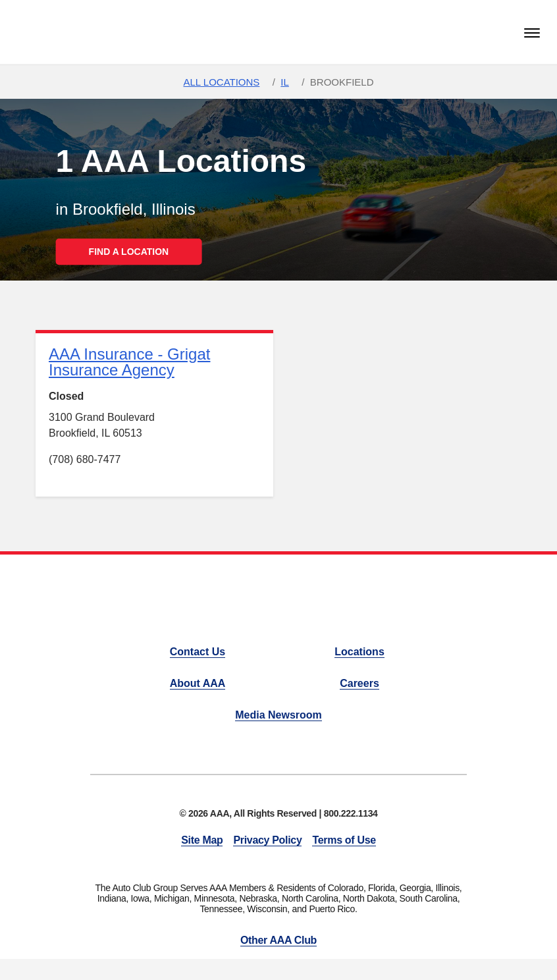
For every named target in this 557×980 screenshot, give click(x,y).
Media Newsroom (278, 715)
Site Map (202, 840)
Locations (359, 652)
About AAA (198, 683)
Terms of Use (344, 840)
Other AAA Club (278, 940)
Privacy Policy (267, 840)
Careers (359, 683)
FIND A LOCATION (129, 252)
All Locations (221, 82)
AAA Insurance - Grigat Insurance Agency (129, 362)
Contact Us (198, 652)
